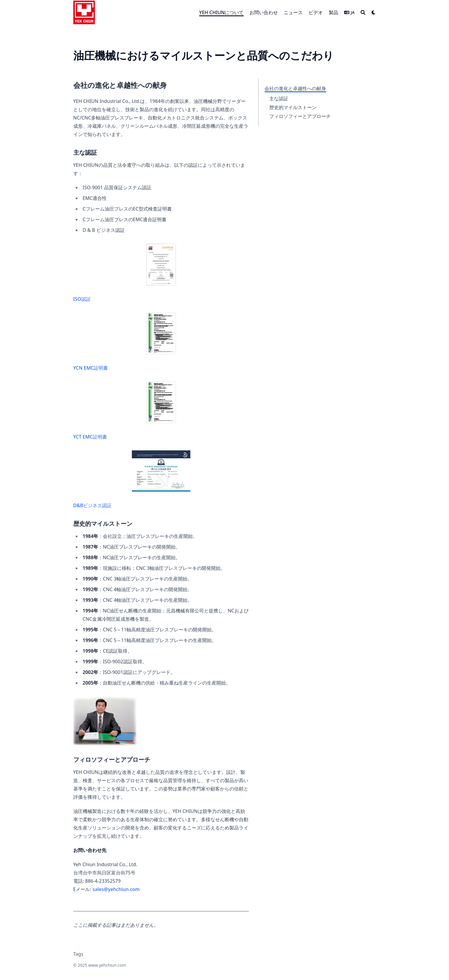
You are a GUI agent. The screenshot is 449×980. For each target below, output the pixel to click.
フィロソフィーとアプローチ (300, 116)
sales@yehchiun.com (116, 889)
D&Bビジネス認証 (132, 480)
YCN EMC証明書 (125, 342)
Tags (78, 954)
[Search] (363, 12)
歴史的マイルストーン (293, 107)
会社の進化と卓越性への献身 (295, 88)
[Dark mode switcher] (374, 12)
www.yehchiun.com (107, 965)
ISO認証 (125, 273)
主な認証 (279, 98)
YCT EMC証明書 (125, 411)
